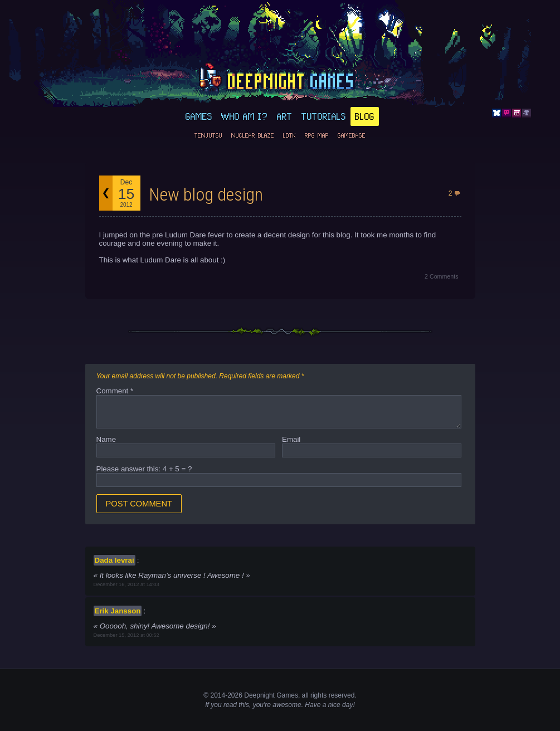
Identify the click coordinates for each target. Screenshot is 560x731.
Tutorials (324, 116)
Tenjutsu (208, 135)
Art (285, 116)
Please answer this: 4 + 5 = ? (144, 469)
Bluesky (496, 113)
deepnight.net (280, 79)
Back (106, 193)
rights (318, 695)
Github (527, 113)
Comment (115, 391)
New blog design (206, 194)
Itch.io (517, 113)
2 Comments (441, 276)
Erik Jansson (118, 611)
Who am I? (245, 116)
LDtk (289, 135)
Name (106, 439)
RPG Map (317, 135)
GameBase (352, 135)
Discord (507, 113)
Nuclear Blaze (253, 135)
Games (199, 116)
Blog (365, 116)
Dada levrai (115, 560)
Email (291, 439)
